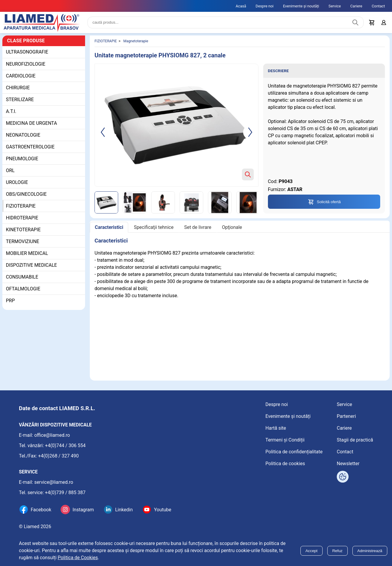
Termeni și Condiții (285, 440)
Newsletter (348, 464)
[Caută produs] (355, 22)
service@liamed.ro (54, 482)
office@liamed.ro (52, 435)
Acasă (241, 6)
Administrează (370, 551)
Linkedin (124, 510)
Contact (378, 6)
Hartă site (276, 428)
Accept (312, 551)
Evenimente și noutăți (301, 6)
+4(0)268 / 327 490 (58, 456)
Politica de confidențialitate (294, 452)
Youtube (163, 510)
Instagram (83, 510)
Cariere (356, 6)
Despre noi (265, 6)
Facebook (41, 510)
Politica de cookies (285, 464)
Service (335, 6)
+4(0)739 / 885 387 (65, 493)
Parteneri (346, 416)
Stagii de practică (355, 440)
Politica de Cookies (78, 558)
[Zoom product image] (248, 174)
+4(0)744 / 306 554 (65, 445)
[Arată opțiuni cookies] (343, 477)
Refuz (337, 551)
